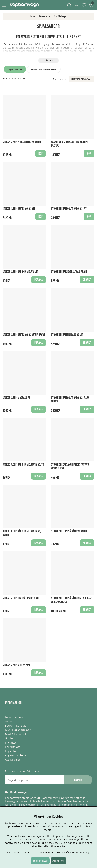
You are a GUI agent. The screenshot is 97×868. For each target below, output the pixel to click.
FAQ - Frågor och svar (18, 730)
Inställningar (40, 861)
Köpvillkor (11, 751)
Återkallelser (13, 760)
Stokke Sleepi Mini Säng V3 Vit (67, 335)
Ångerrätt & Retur (16, 755)
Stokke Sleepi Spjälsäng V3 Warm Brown (24, 335)
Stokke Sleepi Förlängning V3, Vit (69, 209)
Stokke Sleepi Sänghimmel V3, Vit (20, 272)
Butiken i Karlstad (16, 726)
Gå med (78, 780)
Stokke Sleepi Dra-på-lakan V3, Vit (21, 598)
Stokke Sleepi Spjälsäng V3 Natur (69, 531)
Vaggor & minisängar (44, 69)
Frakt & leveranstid (16, 734)
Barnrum (45, 16)
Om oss (9, 721)
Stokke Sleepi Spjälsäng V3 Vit (19, 209)
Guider (9, 738)
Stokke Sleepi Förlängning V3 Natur (22, 142)
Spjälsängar (61, 16)
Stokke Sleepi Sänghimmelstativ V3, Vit (23, 465)
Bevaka (39, 280)
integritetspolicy (80, 853)
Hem (32, 16)
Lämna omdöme (15, 717)
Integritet (11, 743)
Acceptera (58, 861)
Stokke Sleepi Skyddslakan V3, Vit (69, 272)
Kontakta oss (13, 747)
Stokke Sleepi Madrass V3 (16, 398)
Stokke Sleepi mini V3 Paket (17, 665)
